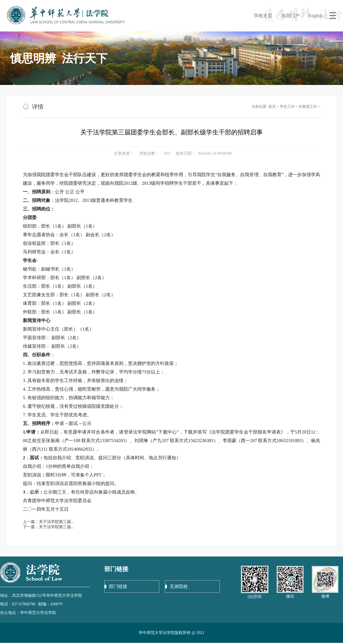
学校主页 (263, 16)
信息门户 (290, 16)
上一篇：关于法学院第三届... (48, 522)
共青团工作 (308, 107)
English (315, 16)
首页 (272, 107)
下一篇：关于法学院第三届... (48, 527)
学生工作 (287, 107)
